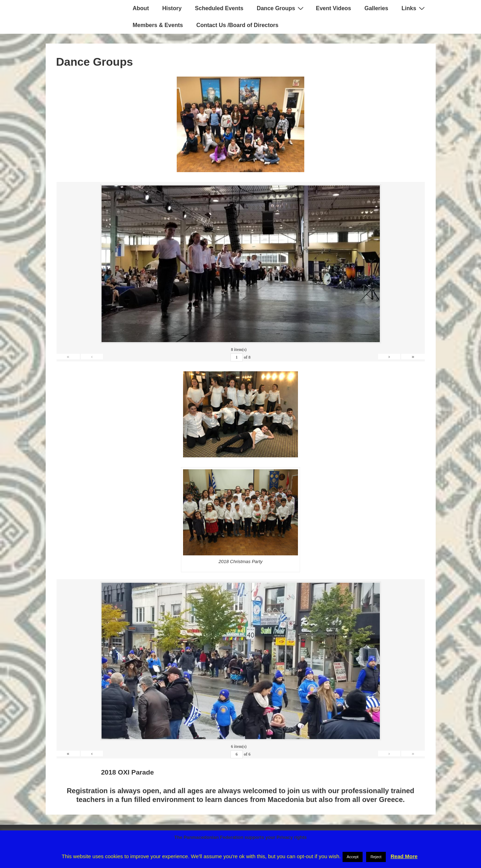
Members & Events (158, 25)
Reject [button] (376, 857)
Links (414, 8)
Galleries (376, 8)
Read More (404, 856)
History (172, 8)
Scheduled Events (219, 8)
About (141, 8)
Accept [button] (353, 857)
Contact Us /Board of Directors (238, 25)
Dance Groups (281, 8)
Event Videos (333, 8)
